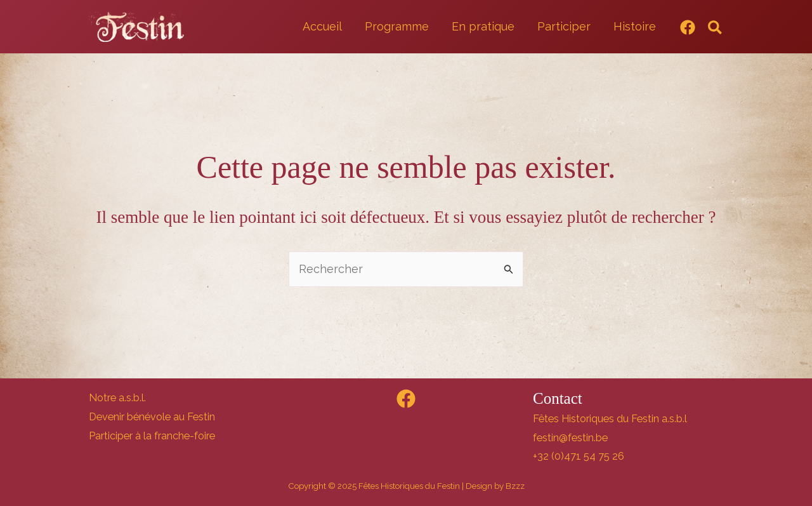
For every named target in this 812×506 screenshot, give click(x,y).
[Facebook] (688, 27)
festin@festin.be (570, 438)
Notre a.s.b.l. (117, 398)
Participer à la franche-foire (152, 436)
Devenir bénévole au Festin (152, 417)
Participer (564, 26)
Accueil (322, 26)
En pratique (483, 26)
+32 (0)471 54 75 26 (579, 456)
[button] (716, 28)
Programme (397, 26)
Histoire (635, 26)
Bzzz (515, 486)
